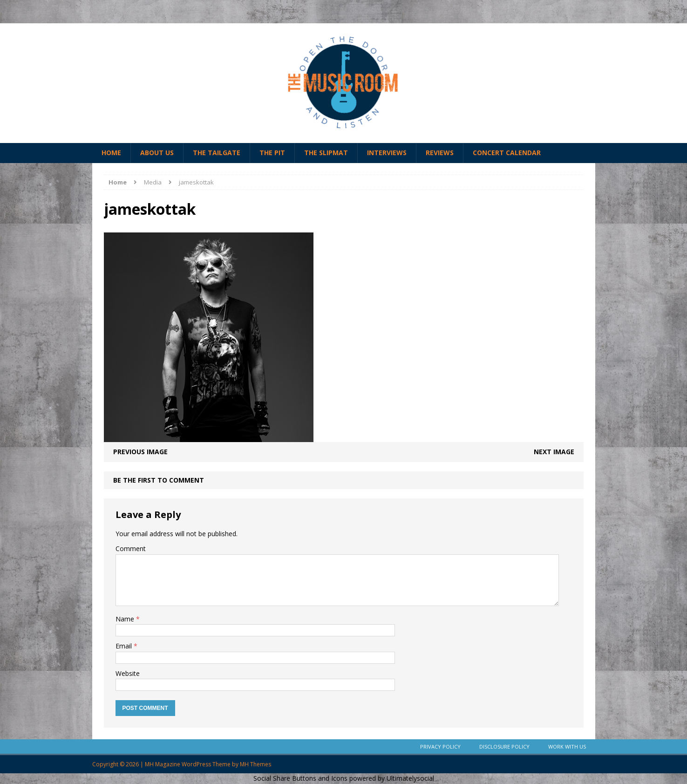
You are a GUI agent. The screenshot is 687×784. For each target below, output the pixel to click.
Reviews (440, 153)
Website (128, 673)
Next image (554, 452)
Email (125, 646)
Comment (131, 549)
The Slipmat (326, 153)
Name (126, 619)
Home (111, 153)
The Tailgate (217, 153)
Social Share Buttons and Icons (300, 778)
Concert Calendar (507, 153)
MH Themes (255, 764)
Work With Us (567, 747)
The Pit (272, 153)
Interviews (387, 153)
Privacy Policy (440, 747)
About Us (157, 153)
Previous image (140, 452)
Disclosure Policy (504, 747)
